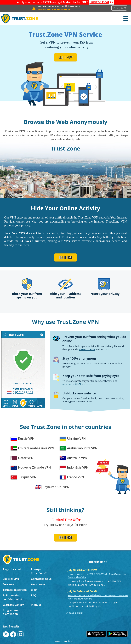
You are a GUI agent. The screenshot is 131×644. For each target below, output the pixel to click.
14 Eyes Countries (33, 241)
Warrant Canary (13, 605)
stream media (87, 349)
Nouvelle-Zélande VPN (31, 468)
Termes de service (15, 590)
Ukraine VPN (73, 439)
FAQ (34, 595)
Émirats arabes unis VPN (32, 448)
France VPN (72, 477)
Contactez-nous (41, 579)
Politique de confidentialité (12, 597)
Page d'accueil (12, 569)
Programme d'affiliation (11, 612)
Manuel (36, 605)
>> (102, 2)
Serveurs (9, 584)
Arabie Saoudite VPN (79, 448)
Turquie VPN (24, 477)
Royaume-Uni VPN (52, 487)
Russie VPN (23, 439)
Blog (34, 590)
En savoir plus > (75, 613)
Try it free (65, 258)
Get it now (65, 58)
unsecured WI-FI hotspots (77, 384)
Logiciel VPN (11, 579)
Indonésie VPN (74, 468)
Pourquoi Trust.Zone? (39, 571)
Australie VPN (74, 458)
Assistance (38, 584)
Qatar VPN (22, 458)
